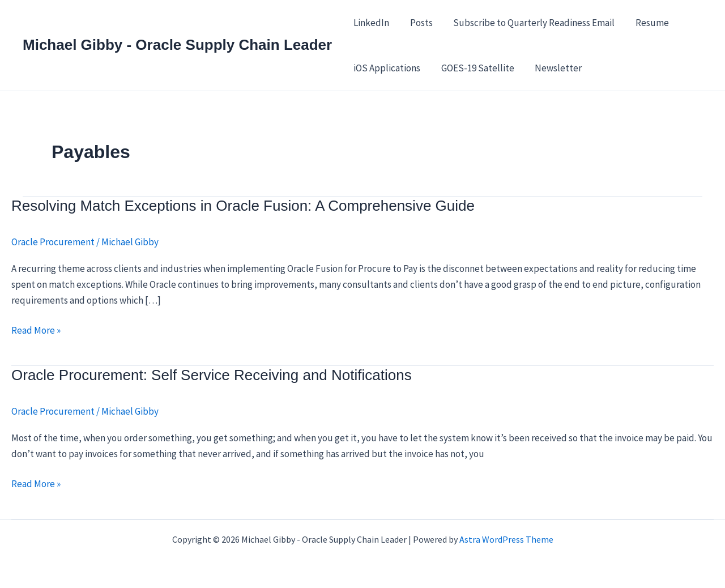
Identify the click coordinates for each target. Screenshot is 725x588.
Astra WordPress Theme (506, 539)
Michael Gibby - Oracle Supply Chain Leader (177, 45)
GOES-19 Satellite (475, 68)
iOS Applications (386, 68)
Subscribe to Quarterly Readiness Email (530, 23)
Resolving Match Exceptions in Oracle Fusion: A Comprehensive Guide (243, 206)
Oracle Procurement (53, 242)
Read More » (36, 330)
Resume (647, 23)
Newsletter (555, 68)
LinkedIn (371, 23)
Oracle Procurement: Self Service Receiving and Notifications (212, 375)
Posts (419, 23)
